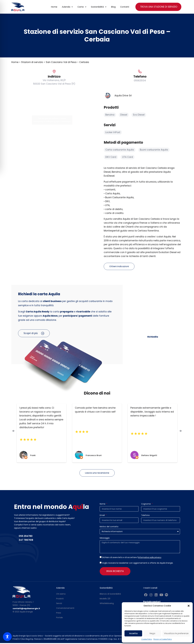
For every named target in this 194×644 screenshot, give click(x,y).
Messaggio (105, 539)
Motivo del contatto (109, 528)
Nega (152, 633)
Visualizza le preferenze (176, 633)
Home (54, 7)
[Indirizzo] (54, 71)
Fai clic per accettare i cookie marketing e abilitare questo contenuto (52, 120)
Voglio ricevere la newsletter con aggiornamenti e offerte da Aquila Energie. (138, 564)
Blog (113, 7)
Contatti (125, 7)
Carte (82, 7)
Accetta (133, 633)
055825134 (140, 81)
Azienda (67, 7)
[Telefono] (140, 71)
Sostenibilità (99, 7)
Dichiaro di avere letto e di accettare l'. (132, 558)
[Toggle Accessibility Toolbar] (7, 637)
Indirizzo (54, 77)
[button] (189, 606)
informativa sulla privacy (150, 558)
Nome (103, 505)
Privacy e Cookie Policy (163, 639)
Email (102, 516)
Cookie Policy (147, 639)
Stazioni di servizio (32, 62)
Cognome (146, 505)
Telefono (140, 77)
